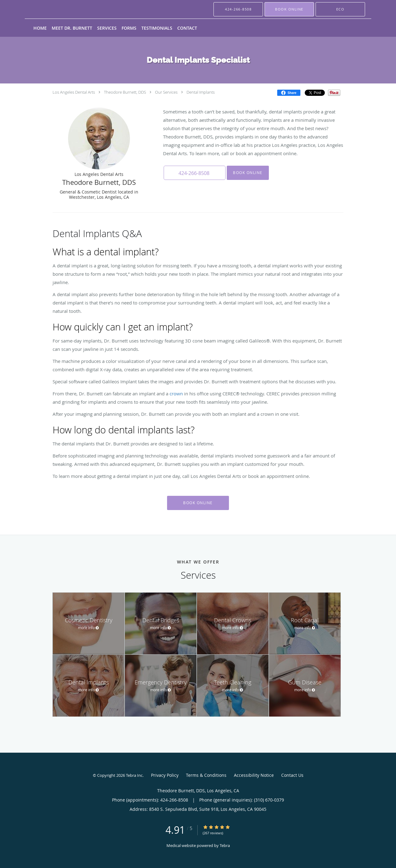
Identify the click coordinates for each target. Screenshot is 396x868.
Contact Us (292, 775)
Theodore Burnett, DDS (125, 92)
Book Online (248, 173)
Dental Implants (201, 92)
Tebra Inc (134, 775)
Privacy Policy (165, 775)
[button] (289, 9)
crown (176, 394)
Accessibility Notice (254, 775)
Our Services (166, 92)
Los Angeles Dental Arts (74, 92)
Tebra (225, 845)
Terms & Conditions (206, 775)
